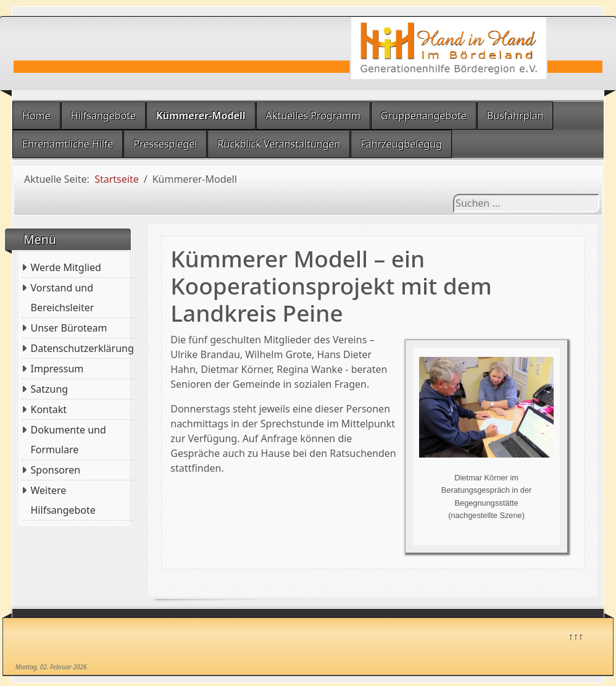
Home (36, 115)
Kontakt (49, 409)
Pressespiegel (165, 144)
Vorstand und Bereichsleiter (63, 298)
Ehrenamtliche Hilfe (68, 144)
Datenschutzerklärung (82, 348)
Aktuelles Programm (313, 115)
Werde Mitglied (66, 267)
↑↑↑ (575, 635)
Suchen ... (453, 194)
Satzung (50, 389)
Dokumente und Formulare (69, 440)
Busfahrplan (515, 115)
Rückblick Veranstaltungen (279, 144)
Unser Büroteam (69, 328)
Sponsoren (56, 470)
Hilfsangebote (103, 115)
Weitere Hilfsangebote (63, 500)
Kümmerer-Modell (201, 115)
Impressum (57, 369)
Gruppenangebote (424, 115)
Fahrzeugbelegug (401, 144)
